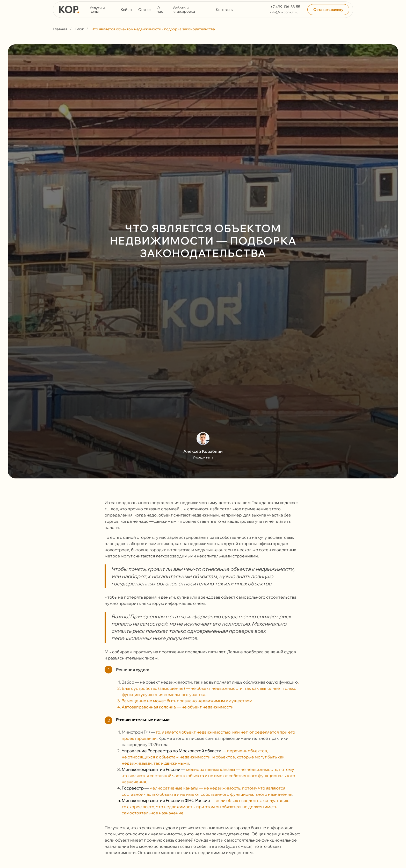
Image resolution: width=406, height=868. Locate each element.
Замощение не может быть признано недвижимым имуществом (187, 701)
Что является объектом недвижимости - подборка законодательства (153, 29)
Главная (60, 29)
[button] (328, 10)
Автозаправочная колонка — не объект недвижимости (178, 707)
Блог (79, 29)
